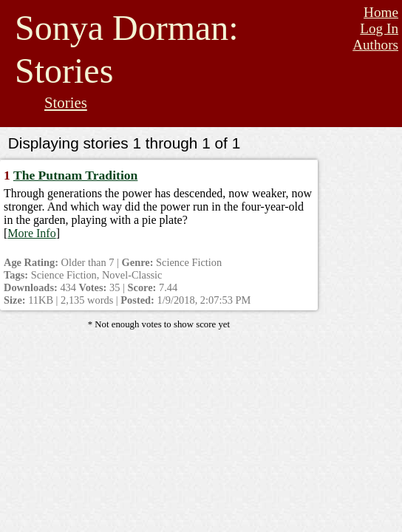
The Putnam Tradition (75, 175)
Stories (66, 102)
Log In (379, 28)
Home (381, 12)
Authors (375, 45)
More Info (31, 233)
